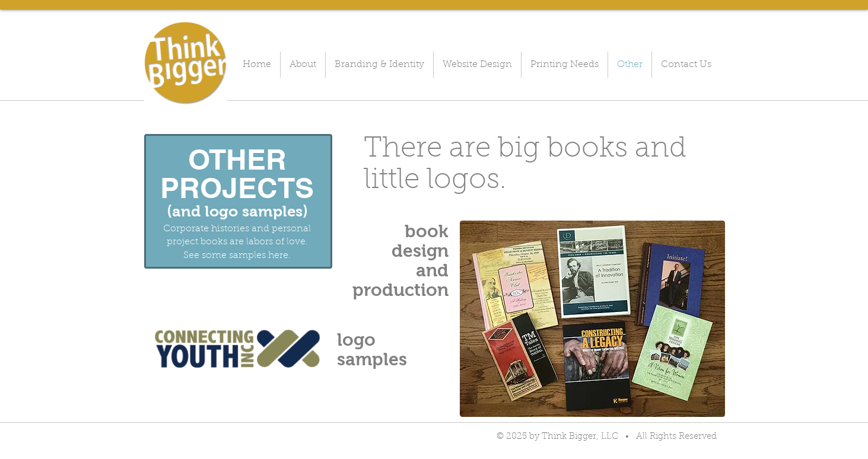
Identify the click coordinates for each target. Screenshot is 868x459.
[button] (237, 349)
